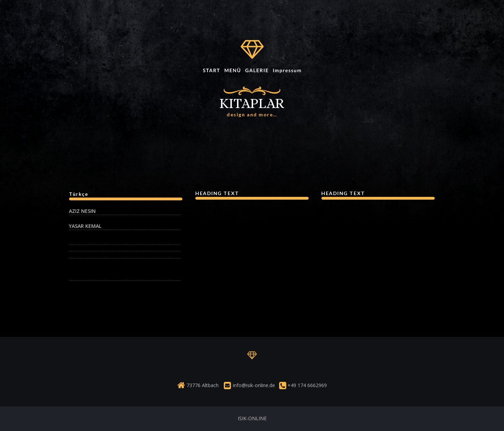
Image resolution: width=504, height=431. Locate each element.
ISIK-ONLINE (252, 418)
